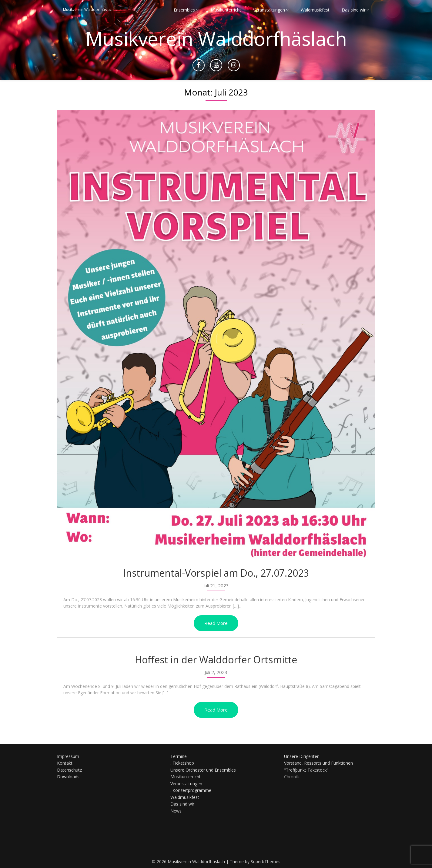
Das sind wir (354, 10)
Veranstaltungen (269, 10)
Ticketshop (183, 763)
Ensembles (184, 10)
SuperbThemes (266, 861)
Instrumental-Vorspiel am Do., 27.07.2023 (216, 573)
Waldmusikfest (315, 10)
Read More (216, 623)
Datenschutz (69, 770)
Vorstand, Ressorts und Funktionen (318, 763)
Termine (179, 756)
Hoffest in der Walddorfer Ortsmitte (216, 660)
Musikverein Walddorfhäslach (88, 10)
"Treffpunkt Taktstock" (306, 770)
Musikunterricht (226, 10)
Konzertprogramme (192, 790)
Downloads (68, 777)
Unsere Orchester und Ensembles (203, 770)
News (176, 811)
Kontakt (65, 763)
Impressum (68, 756)
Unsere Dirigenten (302, 756)
